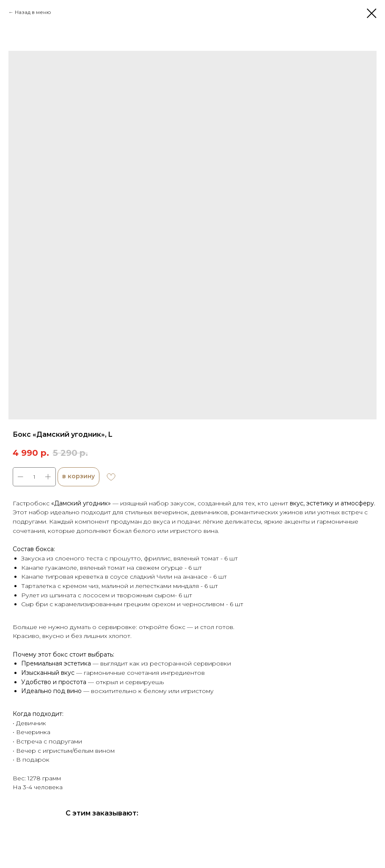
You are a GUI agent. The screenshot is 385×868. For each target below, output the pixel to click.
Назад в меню (33, 12)
